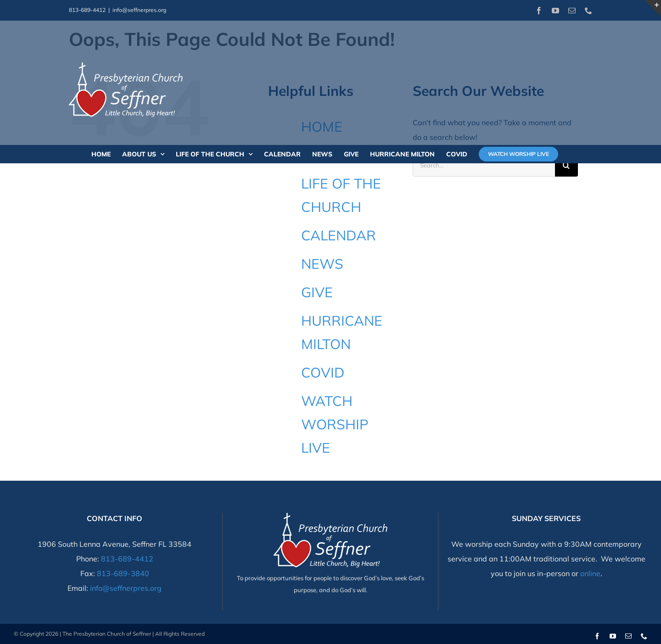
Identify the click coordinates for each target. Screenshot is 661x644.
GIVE (317, 292)
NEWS (322, 264)
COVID (323, 372)
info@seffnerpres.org (139, 10)
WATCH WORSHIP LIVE (335, 424)
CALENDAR (339, 235)
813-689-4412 (127, 559)
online (590, 573)
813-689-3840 (123, 573)
